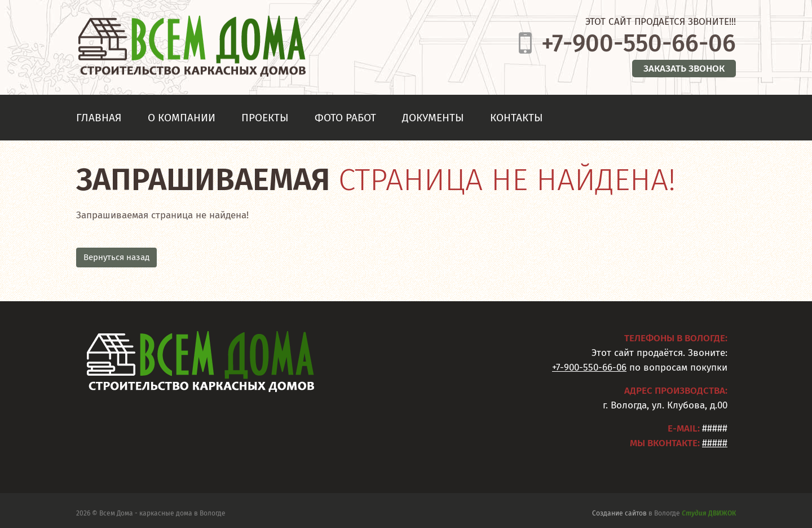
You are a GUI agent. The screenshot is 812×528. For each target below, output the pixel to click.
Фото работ (345, 118)
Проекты (265, 118)
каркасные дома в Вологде (182, 514)
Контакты (517, 118)
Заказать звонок (684, 69)
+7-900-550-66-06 (639, 43)
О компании (182, 118)
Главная (99, 118)
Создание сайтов (619, 514)
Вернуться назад (116, 257)
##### (715, 443)
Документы (433, 118)
